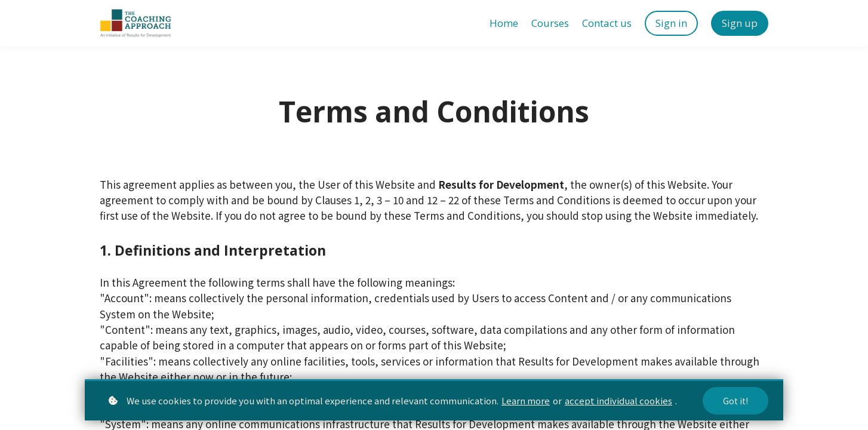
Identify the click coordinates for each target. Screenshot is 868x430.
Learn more (526, 400)
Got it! (735, 401)
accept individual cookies (618, 400)
